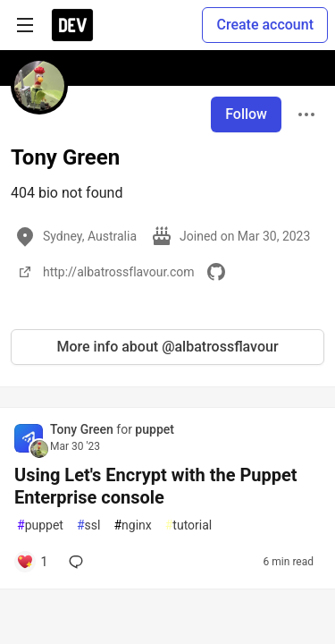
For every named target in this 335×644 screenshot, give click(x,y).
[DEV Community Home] (72, 25)
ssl (88, 525)
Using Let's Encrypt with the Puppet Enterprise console (156, 486)
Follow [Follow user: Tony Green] (246, 114)
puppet (155, 429)
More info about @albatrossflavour (167, 347)
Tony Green (83, 429)
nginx (132, 525)
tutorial (189, 525)
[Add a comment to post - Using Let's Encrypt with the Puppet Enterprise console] (32, 562)
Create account (265, 25)
